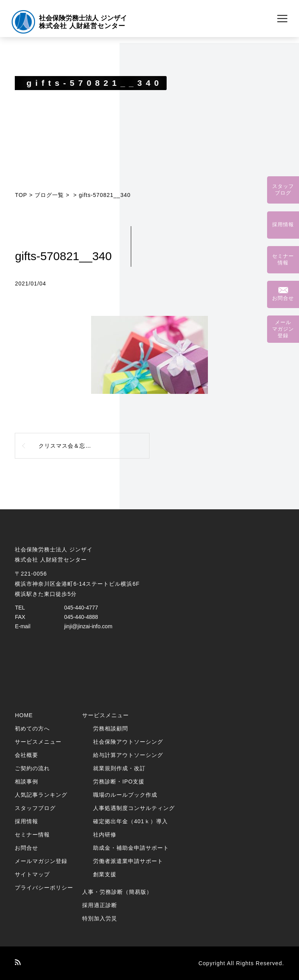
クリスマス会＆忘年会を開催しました (88, 446)
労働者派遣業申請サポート (128, 861)
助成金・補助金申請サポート (131, 848)
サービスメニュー (38, 742)
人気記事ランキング (41, 795)
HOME (24, 715)
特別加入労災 (100, 918)
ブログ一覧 (49, 195)
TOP (21, 195)
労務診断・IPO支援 (119, 782)
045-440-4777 (81, 608)
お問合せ (26, 848)
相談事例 (26, 782)
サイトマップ (32, 874)
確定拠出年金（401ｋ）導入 (130, 821)
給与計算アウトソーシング (128, 755)
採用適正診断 (100, 905)
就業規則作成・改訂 (119, 768)
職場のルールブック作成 (125, 795)
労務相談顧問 (111, 728)
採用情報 (26, 821)
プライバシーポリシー (44, 888)
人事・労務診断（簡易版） (117, 892)
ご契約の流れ (32, 768)
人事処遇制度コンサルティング (134, 808)
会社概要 (26, 755)
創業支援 (105, 874)
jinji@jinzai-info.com (88, 626)
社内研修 (105, 835)
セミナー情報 (32, 835)
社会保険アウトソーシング (128, 742)
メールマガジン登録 (41, 861)
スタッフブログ (35, 808)
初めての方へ (32, 728)
